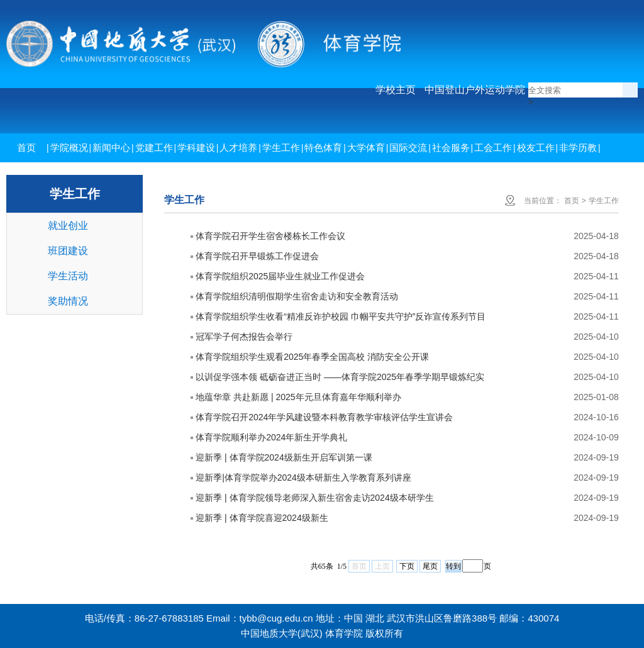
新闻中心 (111, 148)
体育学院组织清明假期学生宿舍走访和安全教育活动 (297, 296)
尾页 (430, 566)
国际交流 (408, 148)
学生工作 (281, 148)
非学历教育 (578, 162)
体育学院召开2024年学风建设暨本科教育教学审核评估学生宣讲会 (324, 417)
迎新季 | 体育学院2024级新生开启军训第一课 (284, 457)
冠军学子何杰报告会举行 (244, 337)
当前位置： (543, 201)
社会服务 (451, 148)
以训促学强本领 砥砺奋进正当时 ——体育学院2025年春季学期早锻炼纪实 (340, 377)
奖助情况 (68, 301)
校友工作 (536, 148)
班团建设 (68, 251)
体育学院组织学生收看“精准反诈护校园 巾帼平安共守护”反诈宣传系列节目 (341, 316)
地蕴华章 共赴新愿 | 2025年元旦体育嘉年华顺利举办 (298, 397)
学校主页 (396, 90)
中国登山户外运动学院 (475, 90)
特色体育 (323, 148)
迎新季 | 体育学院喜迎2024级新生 (262, 518)
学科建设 (196, 148)
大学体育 (366, 148)
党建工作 (154, 148)
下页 (407, 566)
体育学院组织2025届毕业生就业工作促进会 (280, 276)
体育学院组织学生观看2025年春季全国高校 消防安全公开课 (312, 357)
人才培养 (238, 148)
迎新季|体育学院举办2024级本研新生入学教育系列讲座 (303, 478)
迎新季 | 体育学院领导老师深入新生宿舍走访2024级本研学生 (315, 498)
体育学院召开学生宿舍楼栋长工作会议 (270, 236)
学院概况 (69, 148)
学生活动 (68, 276)
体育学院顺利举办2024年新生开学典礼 (271, 437)
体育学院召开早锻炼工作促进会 (257, 256)
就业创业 (68, 226)
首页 (26, 148)
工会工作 (493, 148)
